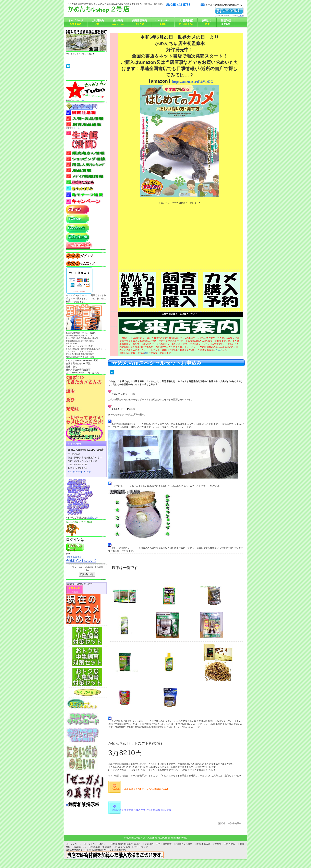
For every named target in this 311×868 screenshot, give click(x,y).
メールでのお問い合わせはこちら (224, 5)
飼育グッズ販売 (184, 844)
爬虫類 (75, 592)
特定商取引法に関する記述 (127, 844)
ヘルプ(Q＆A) (123, 847)
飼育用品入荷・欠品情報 (209, 844)
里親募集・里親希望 (101, 847)
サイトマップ (141, 847)
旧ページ (76, 128)
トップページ (75, 844)
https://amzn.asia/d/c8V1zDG (193, 82)
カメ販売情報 (165, 844)
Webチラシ (81, 847)
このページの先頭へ (230, 823)
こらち (219, 350)
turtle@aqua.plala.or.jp (80, 472)
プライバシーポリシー (97, 844)
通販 (146, 353)
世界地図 (231, 844)
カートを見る (229, 11)
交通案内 (149, 844)
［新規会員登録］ (75, 557)
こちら (81, 100)
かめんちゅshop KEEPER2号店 (108, 10)
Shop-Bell (75, 588)
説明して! (92, 518)
